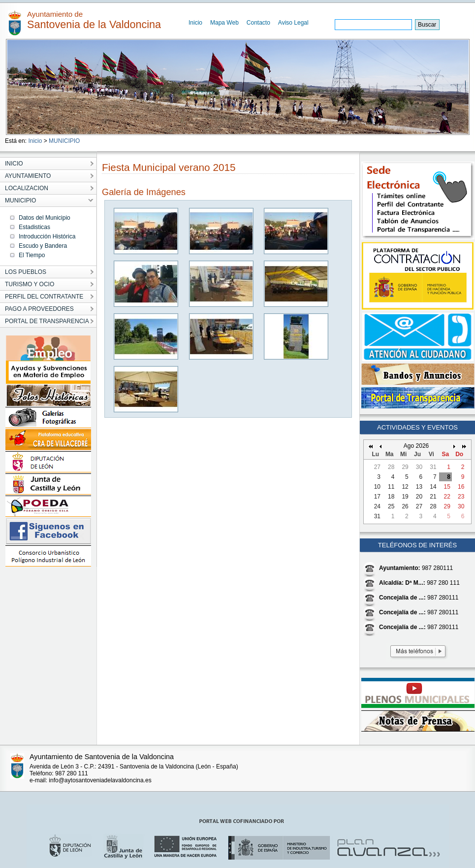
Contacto (258, 23)
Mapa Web (224, 23)
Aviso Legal (293, 23)
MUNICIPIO (64, 141)
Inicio (195, 23)
